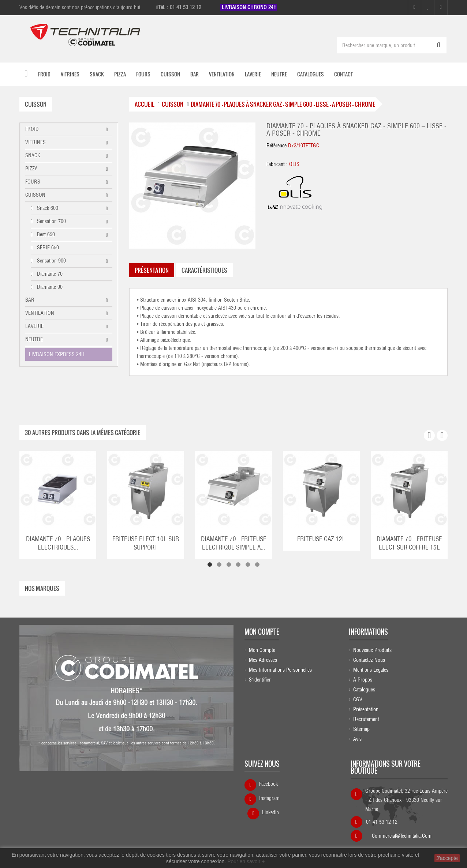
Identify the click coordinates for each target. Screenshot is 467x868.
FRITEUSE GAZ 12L (321, 539)
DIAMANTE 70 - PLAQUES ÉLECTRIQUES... (58, 543)
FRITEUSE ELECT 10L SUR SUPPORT (146, 543)
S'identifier (260, 679)
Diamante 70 (49, 273)
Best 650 (45, 234)
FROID (32, 129)
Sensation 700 (51, 221)
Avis (357, 739)
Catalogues (364, 689)
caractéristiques (204, 270)
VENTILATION (40, 313)
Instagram (269, 798)
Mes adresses (263, 660)
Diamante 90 (49, 287)
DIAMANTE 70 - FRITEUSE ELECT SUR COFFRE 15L (409, 543)
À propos (363, 679)
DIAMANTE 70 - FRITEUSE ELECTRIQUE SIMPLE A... (234, 543)
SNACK (33, 155)
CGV (358, 699)
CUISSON (35, 195)
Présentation (366, 709)
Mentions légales (371, 669)
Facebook (268, 784)
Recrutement (366, 719)
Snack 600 (47, 208)
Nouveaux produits (372, 650)
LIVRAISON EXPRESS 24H (57, 354)
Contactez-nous (369, 660)
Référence (277, 146)
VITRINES (36, 142)
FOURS (33, 181)
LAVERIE (34, 326)
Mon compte (262, 631)
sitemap (361, 729)
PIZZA (31, 168)
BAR (30, 299)
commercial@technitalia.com (402, 833)
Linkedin (270, 812)
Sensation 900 (51, 260)
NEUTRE (34, 339)
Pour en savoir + (246, 861)
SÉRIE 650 (47, 247)
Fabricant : (277, 164)
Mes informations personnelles (280, 669)
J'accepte (447, 858)
